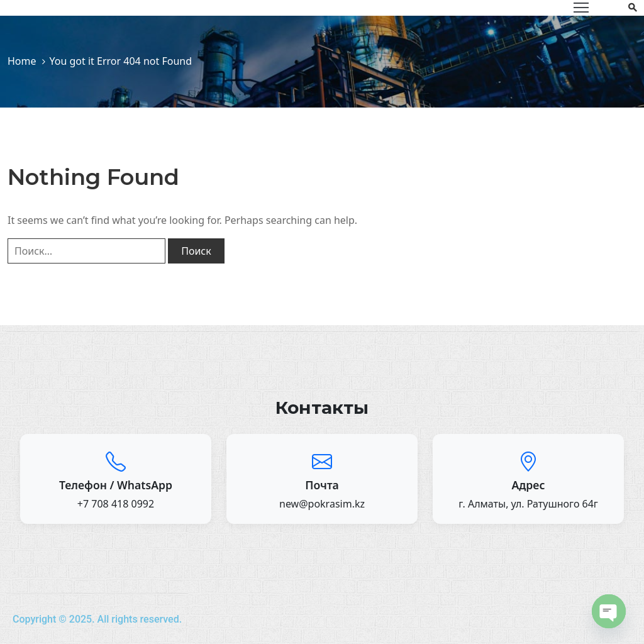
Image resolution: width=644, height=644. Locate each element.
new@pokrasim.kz (322, 504)
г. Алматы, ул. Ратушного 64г (528, 504)
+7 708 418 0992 (116, 504)
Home (22, 61)
